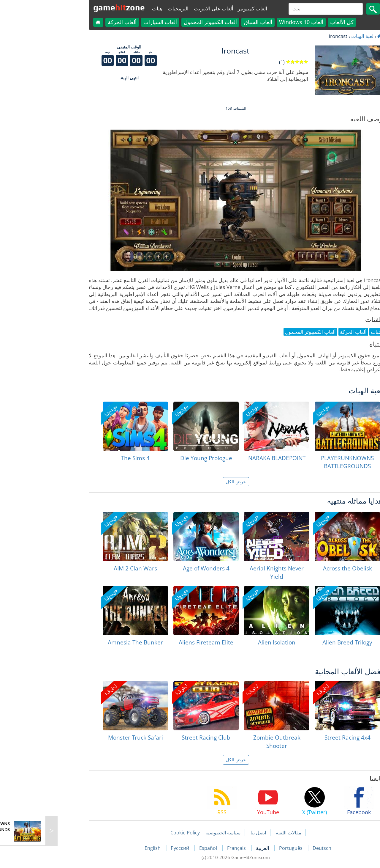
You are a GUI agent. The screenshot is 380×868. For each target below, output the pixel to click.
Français (191, 848)
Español (163, 848)
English (107, 848)
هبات (111, 8)
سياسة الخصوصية (177, 833)
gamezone (73, 7)
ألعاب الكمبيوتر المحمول (165, 22)
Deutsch (276, 848)
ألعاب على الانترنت (168, 8)
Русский (135, 848)
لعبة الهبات (317, 36)
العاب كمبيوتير (207, 8)
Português (246, 848)
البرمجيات (132, 8)
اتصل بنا (213, 833)
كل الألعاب (296, 22)
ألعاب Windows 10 (255, 22)
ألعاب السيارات (114, 22)
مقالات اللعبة (243, 833)
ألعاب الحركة (76, 22)
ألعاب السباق (212, 22)
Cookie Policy (139, 833)
